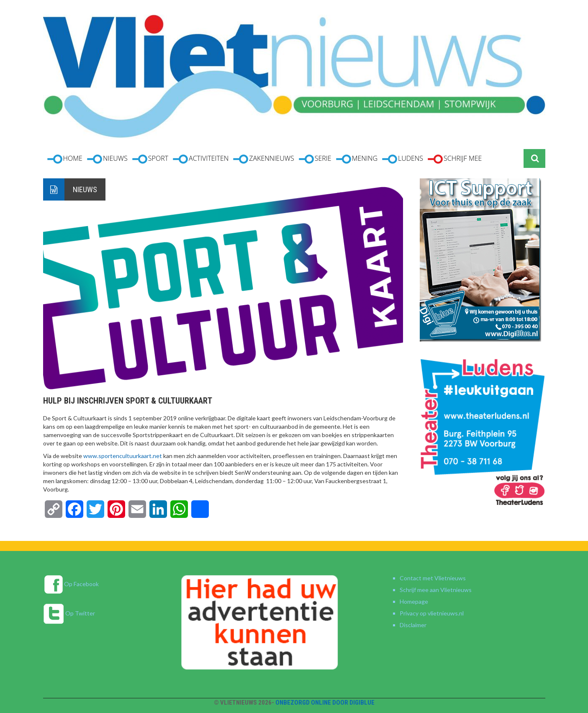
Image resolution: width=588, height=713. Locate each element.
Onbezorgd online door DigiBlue (325, 703)
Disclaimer (413, 625)
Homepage (414, 601)
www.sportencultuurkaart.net (123, 456)
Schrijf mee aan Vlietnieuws (436, 590)
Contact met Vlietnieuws (433, 578)
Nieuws (85, 189)
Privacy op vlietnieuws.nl (432, 613)
